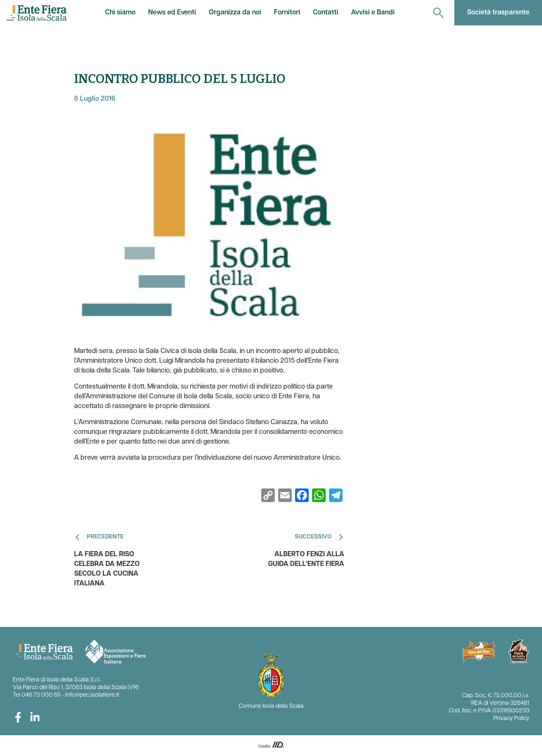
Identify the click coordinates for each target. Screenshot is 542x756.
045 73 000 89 (41, 695)
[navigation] (438, 13)
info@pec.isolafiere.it (92, 695)
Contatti (326, 13)
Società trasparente (498, 13)
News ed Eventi (172, 13)
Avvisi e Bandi (373, 13)
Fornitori (287, 13)
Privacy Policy (511, 719)
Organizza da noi (235, 13)
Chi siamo (120, 13)
